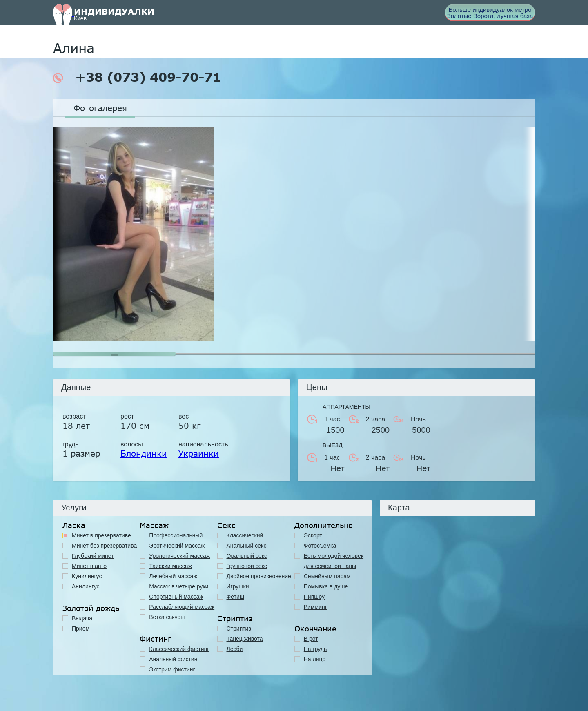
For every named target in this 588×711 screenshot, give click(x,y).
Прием (81, 629)
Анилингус (86, 586)
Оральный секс (247, 556)
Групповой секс (247, 566)
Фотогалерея (100, 108)
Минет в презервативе (101, 535)
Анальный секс (247, 546)
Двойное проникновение (259, 576)
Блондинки (144, 453)
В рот (311, 639)
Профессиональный (176, 535)
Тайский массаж (170, 566)
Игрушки (238, 586)
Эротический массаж (177, 546)
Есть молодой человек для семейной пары (334, 561)
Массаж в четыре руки (179, 586)
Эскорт (313, 535)
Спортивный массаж (176, 597)
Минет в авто (89, 566)
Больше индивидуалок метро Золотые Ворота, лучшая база (490, 13)
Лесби (235, 649)
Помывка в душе (326, 586)
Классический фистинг (179, 649)
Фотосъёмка (320, 546)
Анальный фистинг (174, 659)
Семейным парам (327, 576)
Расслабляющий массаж (182, 607)
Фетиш (235, 597)
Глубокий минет (93, 556)
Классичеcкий (245, 535)
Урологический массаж (179, 556)
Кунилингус (87, 576)
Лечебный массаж (173, 576)
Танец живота (245, 639)
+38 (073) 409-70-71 (137, 77)
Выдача (82, 618)
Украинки (199, 453)
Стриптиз (239, 629)
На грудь (315, 649)
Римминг (315, 607)
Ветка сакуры (167, 617)
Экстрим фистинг (172, 669)
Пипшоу (314, 597)
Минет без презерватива (104, 546)
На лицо (315, 659)
